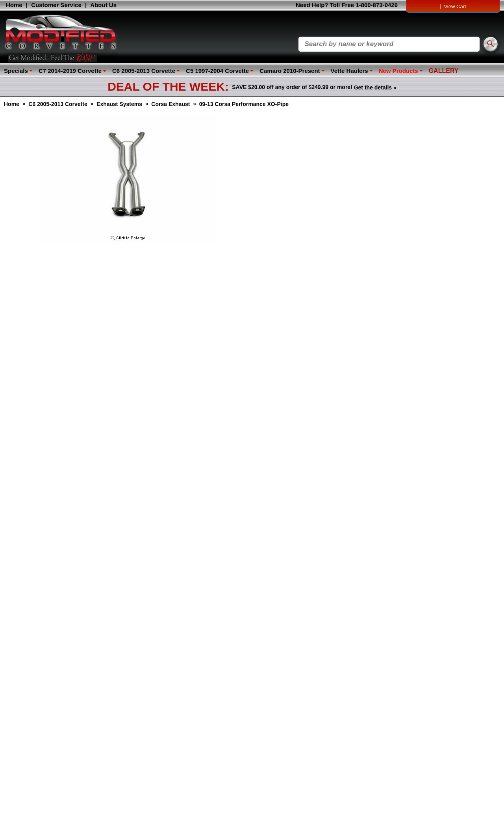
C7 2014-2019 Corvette (70, 71)
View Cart (455, 7)
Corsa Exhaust (170, 104)
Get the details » (375, 87)
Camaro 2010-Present (290, 71)
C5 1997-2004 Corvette (217, 71)
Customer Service (56, 5)
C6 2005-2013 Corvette (144, 71)
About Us (103, 5)
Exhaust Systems (119, 104)
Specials (16, 71)
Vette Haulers (349, 71)
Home (14, 5)
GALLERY (444, 71)
